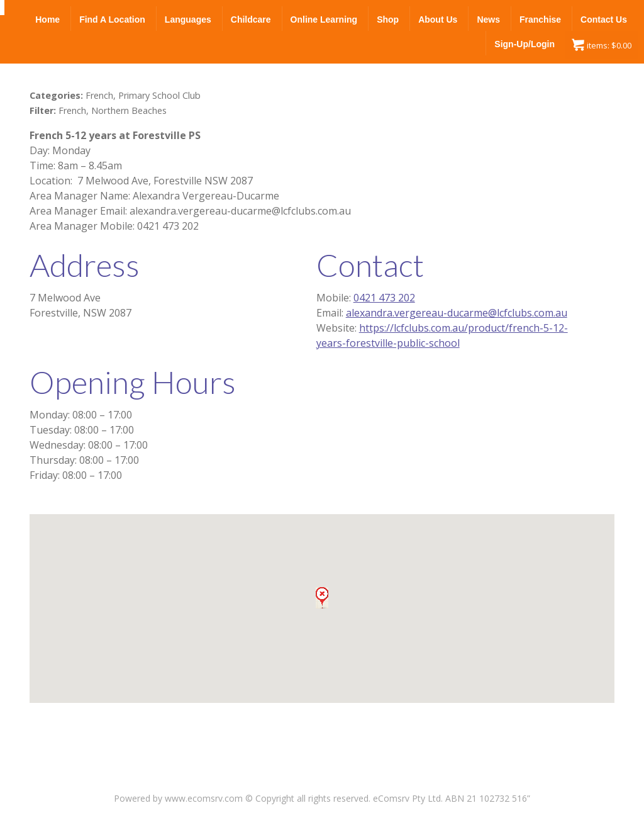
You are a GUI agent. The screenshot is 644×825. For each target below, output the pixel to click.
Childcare (251, 20)
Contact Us (604, 20)
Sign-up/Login (525, 44)
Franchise (540, 20)
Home (47, 20)
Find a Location (112, 20)
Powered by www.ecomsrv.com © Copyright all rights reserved (241, 798)
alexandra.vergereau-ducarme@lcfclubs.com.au (457, 313)
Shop (388, 20)
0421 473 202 (384, 298)
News (488, 20)
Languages (188, 20)
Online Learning (324, 20)
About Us (438, 20)
